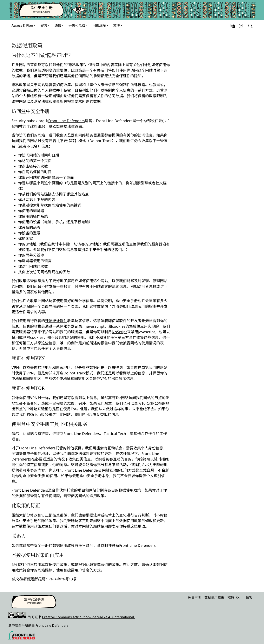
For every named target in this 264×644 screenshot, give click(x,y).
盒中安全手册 (41, 8)
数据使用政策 (214, 597)
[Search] (250, 26)
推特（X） (235, 597)
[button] (233, 26)
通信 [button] (58, 25)
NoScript (119, 332)
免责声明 (194, 597)
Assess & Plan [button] (22, 25)
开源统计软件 (56, 321)
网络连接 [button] (99, 25)
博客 (249, 597)
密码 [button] (44, 25)
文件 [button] (117, 25)
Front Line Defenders (67, 121)
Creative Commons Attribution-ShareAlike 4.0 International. (88, 617)
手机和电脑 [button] (77, 25)
